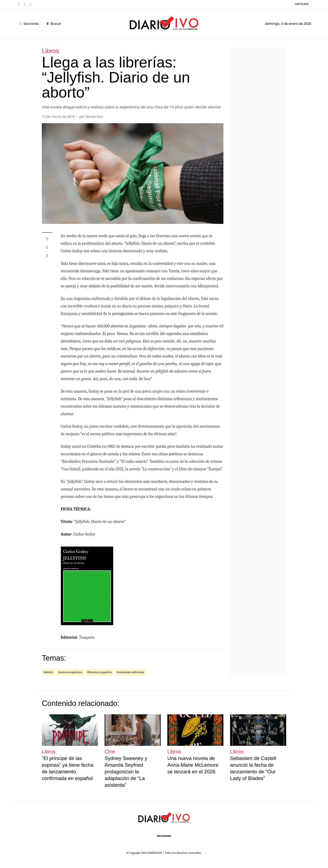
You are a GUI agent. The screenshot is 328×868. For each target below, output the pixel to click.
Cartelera (302, 4)
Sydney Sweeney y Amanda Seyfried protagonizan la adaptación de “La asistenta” (126, 772)
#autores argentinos (70, 672)
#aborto (48, 672)
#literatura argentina (100, 672)
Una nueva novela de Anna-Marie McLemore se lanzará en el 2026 (193, 765)
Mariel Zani (94, 117)
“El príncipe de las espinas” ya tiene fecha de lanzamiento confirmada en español (68, 768)
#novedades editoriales (130, 672)
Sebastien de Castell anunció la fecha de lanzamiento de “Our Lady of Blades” (253, 768)
